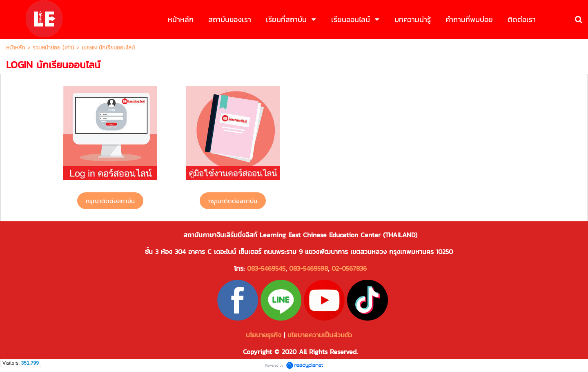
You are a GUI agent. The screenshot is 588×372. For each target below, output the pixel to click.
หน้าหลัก (16, 48)
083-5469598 (308, 268)
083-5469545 (266, 268)
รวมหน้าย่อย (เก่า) (53, 48)
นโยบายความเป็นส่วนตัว (321, 335)
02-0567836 (349, 268)
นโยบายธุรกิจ (264, 335)
